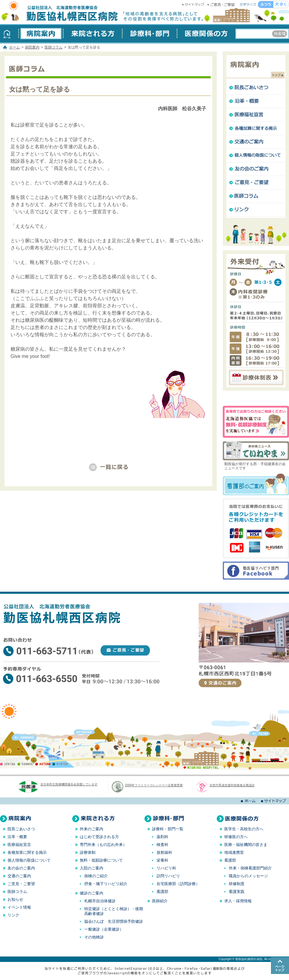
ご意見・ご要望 (221, 5)
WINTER (60, 764)
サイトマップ (194, 5)
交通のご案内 (256, 142)
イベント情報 (19, 907)
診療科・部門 (150, 34)
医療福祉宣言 (256, 115)
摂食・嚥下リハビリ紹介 (106, 884)
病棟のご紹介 (96, 876)
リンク (256, 210)
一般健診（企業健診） (104, 929)
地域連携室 (234, 852)
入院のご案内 (92, 868)
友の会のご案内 (256, 169)
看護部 (162, 892)
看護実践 (237, 892)
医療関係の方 (205, 34)
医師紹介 (160, 901)
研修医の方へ (236, 837)
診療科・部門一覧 (168, 829)
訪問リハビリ (168, 876)
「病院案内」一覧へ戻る (108, 467)
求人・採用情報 (238, 901)
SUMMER (26, 764)
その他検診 (94, 937)
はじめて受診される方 (99, 837)
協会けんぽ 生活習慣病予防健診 (114, 921)
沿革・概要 (256, 101)
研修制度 (237, 884)
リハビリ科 (166, 868)
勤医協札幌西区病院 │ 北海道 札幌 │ (60, 12)
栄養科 (162, 860)
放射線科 (164, 852)
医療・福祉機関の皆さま (246, 845)
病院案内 (41, 34)
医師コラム (54, 47)
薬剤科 (162, 837)
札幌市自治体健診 (100, 901)
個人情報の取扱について (256, 156)
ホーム (9, 34)
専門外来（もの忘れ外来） (103, 845)
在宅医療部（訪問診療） (178, 884)
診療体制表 (256, 377)
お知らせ (15, 899)
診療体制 (88, 852)
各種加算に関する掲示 (256, 128)
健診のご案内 (92, 893)
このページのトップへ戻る (280, 966)
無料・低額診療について (101, 860)
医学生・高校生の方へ (244, 829)
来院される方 (93, 34)
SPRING (9, 764)
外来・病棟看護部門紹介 (250, 868)
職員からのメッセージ (248, 876)
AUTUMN (43, 764)
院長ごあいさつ (256, 88)
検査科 (162, 845)
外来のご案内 (92, 829)
